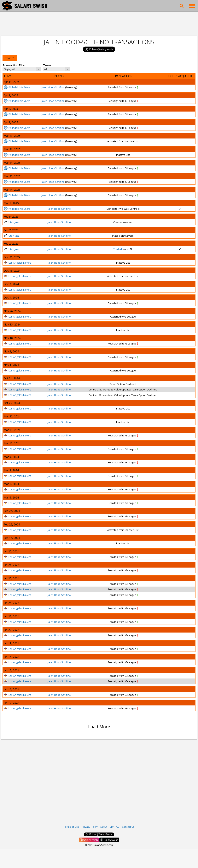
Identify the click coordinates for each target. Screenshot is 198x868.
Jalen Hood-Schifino (53, 87)
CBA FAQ (115, 827)
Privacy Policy (90, 827)
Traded (118, 249)
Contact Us (128, 827)
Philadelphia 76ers (17, 87)
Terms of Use (71, 827)
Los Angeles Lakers (17, 263)
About (104, 827)
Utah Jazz (12, 222)
